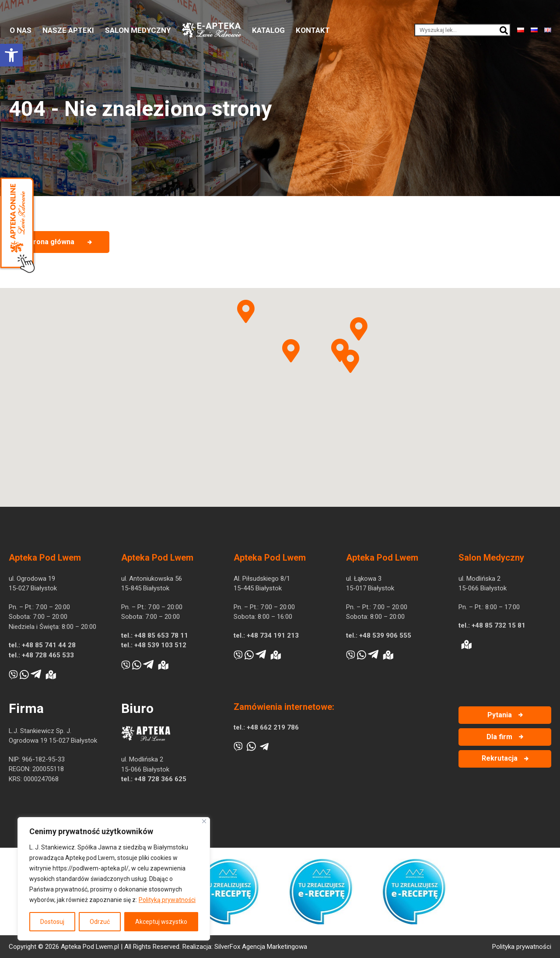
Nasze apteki (68, 30)
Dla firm (499, 737)
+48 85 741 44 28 (49, 645)
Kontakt (313, 30)
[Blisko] (204, 821)
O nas (21, 30)
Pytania (500, 715)
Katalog (268, 30)
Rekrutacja (500, 758)
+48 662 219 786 (273, 727)
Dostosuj (52, 922)
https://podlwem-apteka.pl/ (91, 868)
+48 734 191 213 (273, 635)
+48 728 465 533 (48, 655)
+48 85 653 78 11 (161, 635)
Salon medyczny (138, 30)
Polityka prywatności (522, 947)
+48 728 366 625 (160, 779)
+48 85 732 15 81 (499, 625)
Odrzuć (100, 922)
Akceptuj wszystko (161, 922)
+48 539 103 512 (160, 645)
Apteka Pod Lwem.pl (90, 947)
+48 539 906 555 (385, 635)
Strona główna (50, 242)
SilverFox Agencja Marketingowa (261, 947)
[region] (114, 879)
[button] (11, 55)
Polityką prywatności (167, 900)
